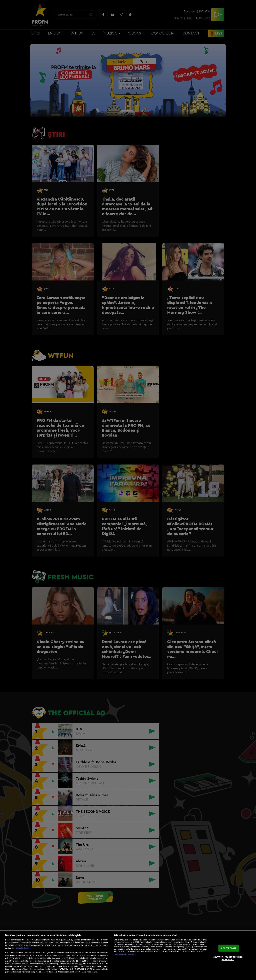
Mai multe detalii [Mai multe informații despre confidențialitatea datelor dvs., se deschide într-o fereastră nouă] (22, 948)
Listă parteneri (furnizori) (124, 954)
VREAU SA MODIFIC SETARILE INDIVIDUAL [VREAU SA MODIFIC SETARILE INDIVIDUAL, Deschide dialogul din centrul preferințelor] (228, 958)
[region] (128, 955)
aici (81, 964)
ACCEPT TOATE (229, 948)
